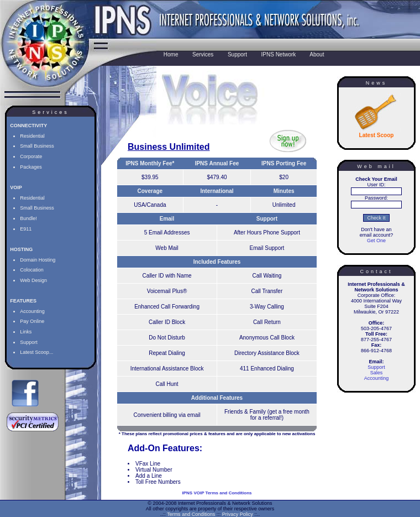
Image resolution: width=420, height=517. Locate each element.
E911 (26, 229)
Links (26, 332)
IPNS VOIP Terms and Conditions (217, 493)
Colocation (32, 270)
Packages (31, 167)
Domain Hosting (38, 260)
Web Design (33, 280)
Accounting (32, 311)
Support (29, 342)
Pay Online (32, 321)
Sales (377, 373)
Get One (376, 241)
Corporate (31, 156)
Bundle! (28, 218)
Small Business (37, 146)
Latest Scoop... (36, 352)
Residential (32, 136)
